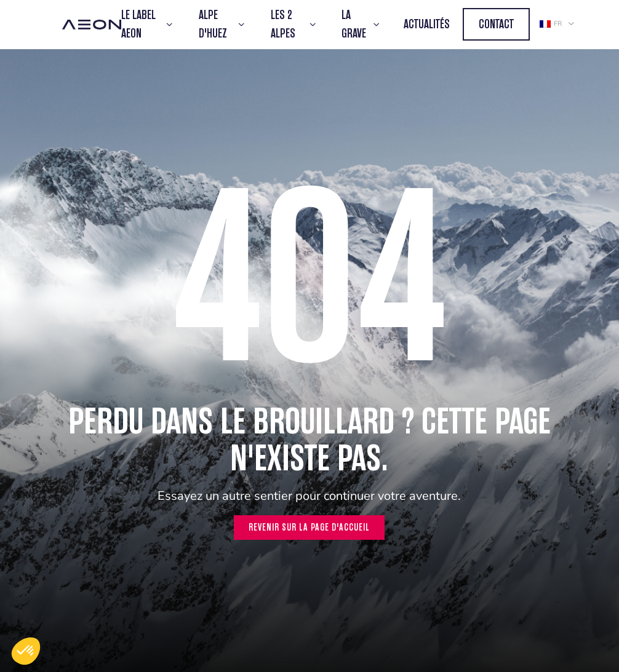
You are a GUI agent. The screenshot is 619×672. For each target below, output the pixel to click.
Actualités (427, 24)
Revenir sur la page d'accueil (309, 527)
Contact (496, 24)
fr (551, 24)
